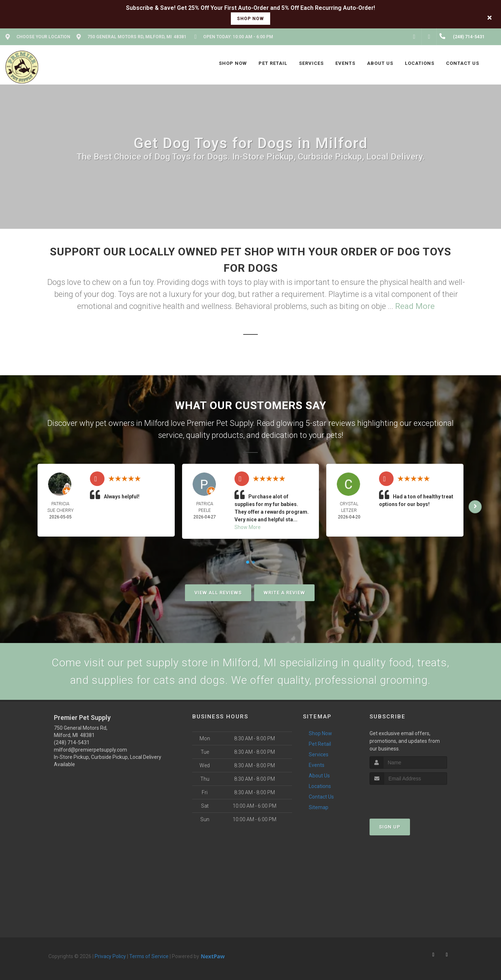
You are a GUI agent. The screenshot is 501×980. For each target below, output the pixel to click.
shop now (250, 19)
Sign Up (390, 827)
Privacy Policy (110, 956)
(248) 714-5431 (72, 742)
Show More (248, 527)
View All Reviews (218, 593)
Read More (415, 306)
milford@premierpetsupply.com (90, 750)
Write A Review (284, 593)
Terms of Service (149, 956)
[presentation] (408, 798)
